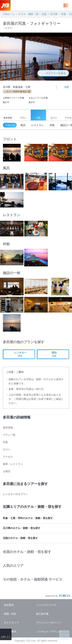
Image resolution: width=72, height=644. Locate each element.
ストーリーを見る (53, 73)
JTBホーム (9, 14)
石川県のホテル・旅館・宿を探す (37, 528)
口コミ (54, 115)
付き (19, 354)
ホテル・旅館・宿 (28, 14)
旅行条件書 (42, 614)
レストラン (38, 125)
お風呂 (7, 471)
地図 (64, 87)
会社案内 (9, 605)
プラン (23, 115)
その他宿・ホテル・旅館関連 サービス (37, 579)
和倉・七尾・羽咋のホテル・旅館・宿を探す (37, 518)
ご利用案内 (10, 631)
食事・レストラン (13, 464)
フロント (10, 125)
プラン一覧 (9, 435)
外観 (52, 125)
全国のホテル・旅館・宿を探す (37, 552)
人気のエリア (37, 566)
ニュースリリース (46, 605)
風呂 (23, 125)
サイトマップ (11, 623)
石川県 (54, 14)
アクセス (8, 457)
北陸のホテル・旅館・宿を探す (37, 538)
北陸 (44, 14)
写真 (38, 115)
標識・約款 (10, 614)
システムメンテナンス (49, 631)
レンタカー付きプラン (15, 494)
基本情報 (8, 115)
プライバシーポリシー (49, 623)
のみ (53, 354)
